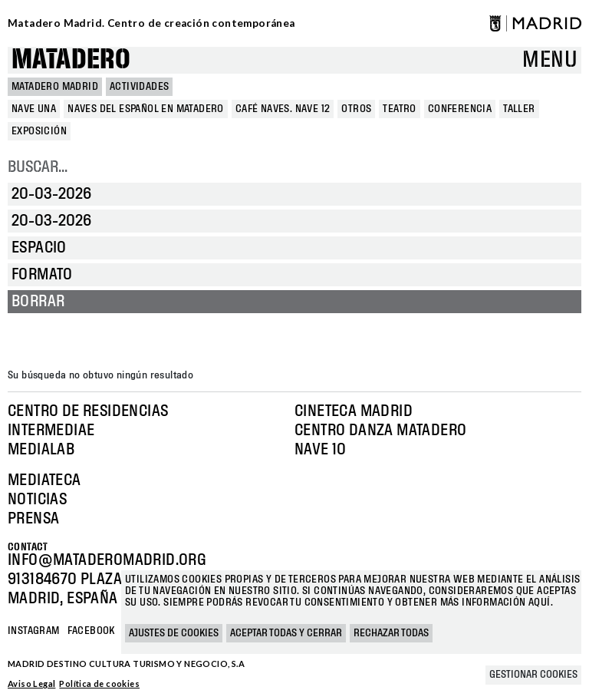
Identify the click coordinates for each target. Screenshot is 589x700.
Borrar (38, 302)
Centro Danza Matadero (380, 431)
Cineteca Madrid (354, 411)
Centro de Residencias (88, 411)
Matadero (71, 60)
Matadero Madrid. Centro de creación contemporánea (151, 23)
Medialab (41, 450)
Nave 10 (321, 450)
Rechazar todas (391, 633)
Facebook (91, 631)
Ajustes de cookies (174, 633)
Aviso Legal (31, 683)
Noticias (37, 500)
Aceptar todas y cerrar (286, 633)
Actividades (139, 87)
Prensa (33, 519)
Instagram (34, 631)
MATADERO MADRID (55, 87)
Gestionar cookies (533, 675)
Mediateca (44, 480)
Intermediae (51, 431)
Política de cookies (99, 683)
